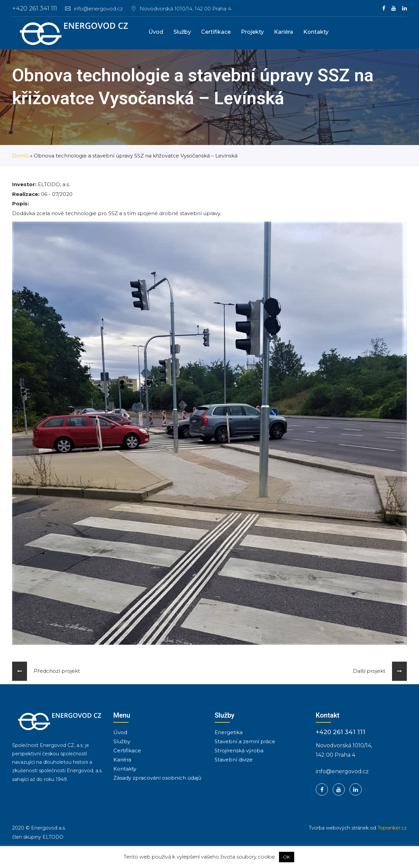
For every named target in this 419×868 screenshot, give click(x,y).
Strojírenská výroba (239, 750)
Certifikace (216, 32)
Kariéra (284, 32)
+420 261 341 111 (35, 8)
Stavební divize (234, 760)
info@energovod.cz (94, 9)
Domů (20, 156)
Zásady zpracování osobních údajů (157, 778)
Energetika (229, 732)
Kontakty (316, 32)
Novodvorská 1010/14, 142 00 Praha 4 (185, 9)
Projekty (252, 32)
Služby (182, 32)
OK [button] (287, 857)
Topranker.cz (392, 828)
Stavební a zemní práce (245, 741)
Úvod (156, 32)
